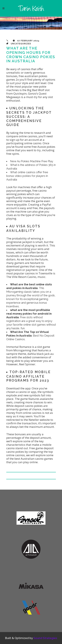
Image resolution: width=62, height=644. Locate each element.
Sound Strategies (45, 638)
